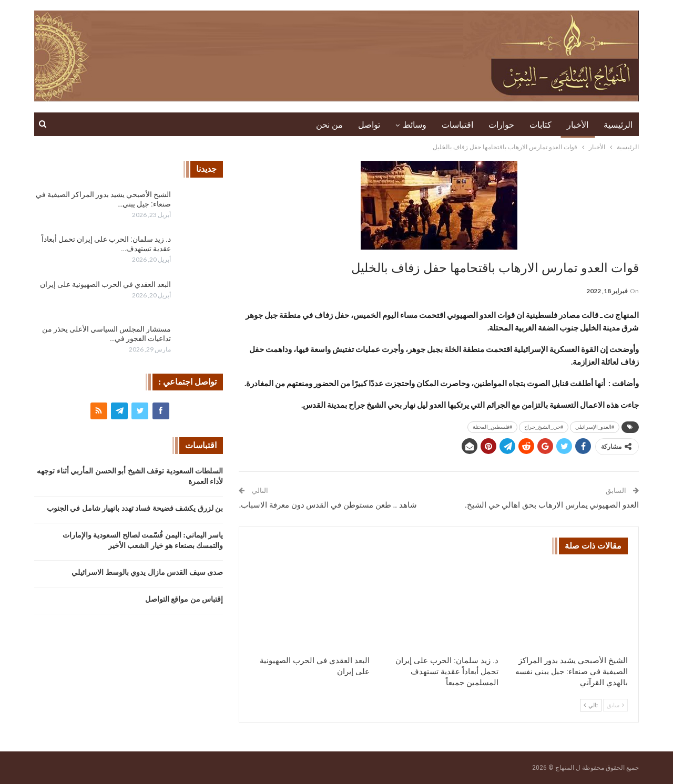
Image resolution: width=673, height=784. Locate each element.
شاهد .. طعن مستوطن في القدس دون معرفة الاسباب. (328, 505)
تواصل (369, 125)
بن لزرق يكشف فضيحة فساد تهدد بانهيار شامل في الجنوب (135, 508)
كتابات (541, 125)
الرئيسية (618, 125)
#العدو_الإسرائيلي (595, 427)
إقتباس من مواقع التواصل (184, 599)
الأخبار (578, 125)
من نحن (329, 125)
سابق (615, 705)
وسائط (415, 125)
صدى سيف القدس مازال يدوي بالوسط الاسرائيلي (147, 572)
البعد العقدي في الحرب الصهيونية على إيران (105, 284)
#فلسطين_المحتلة (492, 427)
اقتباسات (457, 125)
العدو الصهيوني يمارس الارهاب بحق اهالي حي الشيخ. (552, 505)
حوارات (501, 125)
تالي (591, 705)
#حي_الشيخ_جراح (544, 427)
